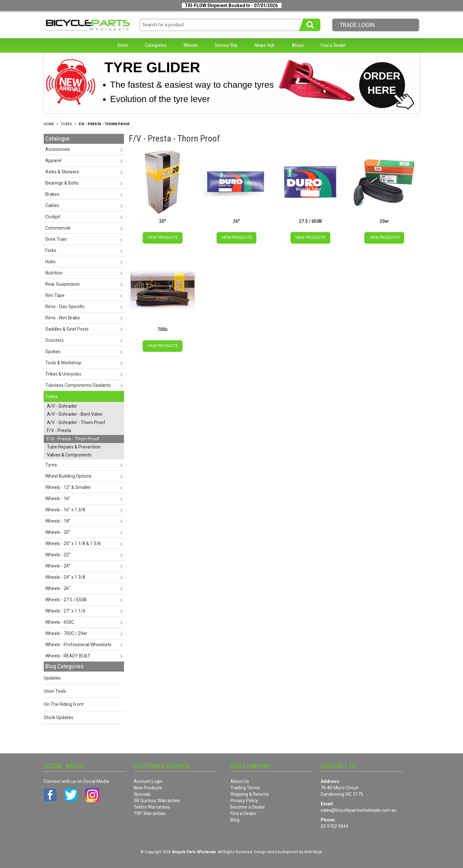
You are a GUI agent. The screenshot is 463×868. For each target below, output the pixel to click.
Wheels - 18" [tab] (58, 521)
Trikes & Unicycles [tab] (63, 374)
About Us (240, 781)
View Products (163, 238)
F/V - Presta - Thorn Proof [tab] (73, 439)
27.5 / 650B (310, 221)
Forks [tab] (51, 250)
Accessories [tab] (58, 149)
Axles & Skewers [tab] (62, 172)
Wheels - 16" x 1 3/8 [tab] (65, 510)
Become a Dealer (248, 807)
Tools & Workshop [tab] (63, 363)
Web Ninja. (314, 852)
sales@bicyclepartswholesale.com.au (359, 810)
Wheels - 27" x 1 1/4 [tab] (65, 611)
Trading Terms (245, 788)
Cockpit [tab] (53, 217)
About (298, 45)
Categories (156, 45)
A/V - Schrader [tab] (62, 406)
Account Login (148, 781)
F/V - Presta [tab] (59, 430)
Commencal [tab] (58, 228)
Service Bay (226, 45)
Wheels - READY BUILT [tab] (68, 656)
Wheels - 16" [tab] (58, 499)
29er (384, 221)
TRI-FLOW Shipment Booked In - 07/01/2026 (231, 5)
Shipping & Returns (250, 794)
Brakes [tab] (52, 194)
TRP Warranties (150, 813)
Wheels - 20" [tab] (58, 532)
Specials (142, 794)
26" (236, 221)
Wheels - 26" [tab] (58, 588)
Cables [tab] (52, 205)
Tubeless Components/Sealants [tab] (78, 385)
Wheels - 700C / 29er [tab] (66, 633)
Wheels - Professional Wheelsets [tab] (78, 645)
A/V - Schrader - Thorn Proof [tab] (76, 422)
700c (163, 329)
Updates (52, 678)
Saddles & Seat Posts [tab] (67, 329)
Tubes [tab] (52, 396)
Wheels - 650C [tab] (60, 622)
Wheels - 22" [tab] (58, 555)
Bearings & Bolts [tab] (62, 183)
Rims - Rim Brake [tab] (63, 318)
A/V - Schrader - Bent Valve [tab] (75, 414)
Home (49, 124)
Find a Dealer (333, 45)
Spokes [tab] (53, 352)
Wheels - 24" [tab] (58, 566)
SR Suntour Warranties (157, 801)
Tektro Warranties (152, 807)
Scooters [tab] (54, 340)
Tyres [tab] (51, 465)
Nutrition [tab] (54, 273)
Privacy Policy (244, 801)
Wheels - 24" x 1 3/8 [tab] (65, 577)
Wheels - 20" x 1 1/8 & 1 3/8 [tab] (73, 543)
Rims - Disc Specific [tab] (65, 307)
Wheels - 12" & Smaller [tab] (68, 487)
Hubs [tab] (50, 262)
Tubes (66, 124)
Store (123, 45)
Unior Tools (55, 691)
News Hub (265, 45)
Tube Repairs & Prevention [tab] (74, 447)
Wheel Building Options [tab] (68, 476)
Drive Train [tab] (56, 239)
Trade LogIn (357, 25)
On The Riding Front (64, 704)
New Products (148, 788)
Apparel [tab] (53, 161)
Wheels (191, 45)
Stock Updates (58, 717)
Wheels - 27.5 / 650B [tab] (66, 600)
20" (162, 221)
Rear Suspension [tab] (62, 284)
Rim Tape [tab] (55, 295)
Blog (235, 820)
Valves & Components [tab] (69, 455)
